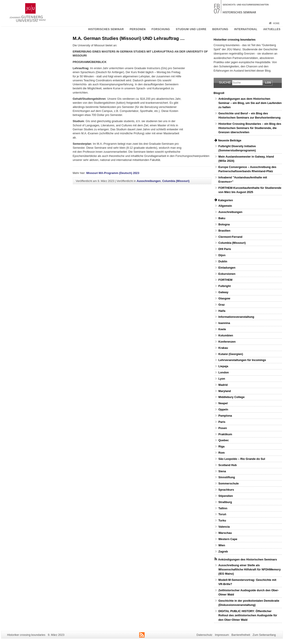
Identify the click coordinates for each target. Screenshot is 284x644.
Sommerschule (229, 483)
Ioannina (224, 323)
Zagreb (223, 551)
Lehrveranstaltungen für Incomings (242, 360)
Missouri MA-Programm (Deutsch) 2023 (113, 173)
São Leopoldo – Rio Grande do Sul (242, 459)
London (224, 372)
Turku (222, 520)
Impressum (222, 635)
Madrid (223, 385)
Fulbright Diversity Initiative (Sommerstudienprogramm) (237, 148)
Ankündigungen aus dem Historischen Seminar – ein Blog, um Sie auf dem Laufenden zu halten (250, 103)
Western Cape (228, 539)
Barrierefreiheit (241, 635)
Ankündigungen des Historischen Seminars (248, 559)
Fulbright (224, 286)
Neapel (223, 403)
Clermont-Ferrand (230, 237)
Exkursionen (227, 274)
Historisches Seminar (106, 29)
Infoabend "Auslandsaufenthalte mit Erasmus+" (243, 180)
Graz (221, 305)
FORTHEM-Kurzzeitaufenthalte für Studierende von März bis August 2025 (250, 190)
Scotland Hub (227, 465)
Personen (138, 29)
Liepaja (223, 366)
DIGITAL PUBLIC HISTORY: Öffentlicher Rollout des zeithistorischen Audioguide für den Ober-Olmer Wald (248, 615)
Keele (222, 329)
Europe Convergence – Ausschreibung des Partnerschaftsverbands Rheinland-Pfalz (247, 169)
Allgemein (225, 206)
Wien (222, 545)
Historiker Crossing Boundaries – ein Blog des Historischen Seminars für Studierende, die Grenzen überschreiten (250, 128)
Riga (221, 446)
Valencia (224, 527)
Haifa (222, 311)
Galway (223, 292)
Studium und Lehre (191, 29)
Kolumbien (226, 335)
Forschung (161, 29)
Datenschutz (204, 635)
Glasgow (224, 298)
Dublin (223, 261)
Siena (222, 471)
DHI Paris (225, 249)
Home (276, 23)
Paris (222, 422)
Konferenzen (227, 342)
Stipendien (226, 496)
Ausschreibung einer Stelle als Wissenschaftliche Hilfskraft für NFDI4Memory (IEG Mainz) (249, 569)
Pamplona (225, 416)
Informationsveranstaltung (236, 317)
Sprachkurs (226, 490)
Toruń (222, 514)
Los (268, 83)
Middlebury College (231, 397)
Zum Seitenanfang (264, 635)
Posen (223, 428)
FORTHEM (225, 280)
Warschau (225, 533)
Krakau (223, 348)
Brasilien (224, 231)
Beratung (220, 29)
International (246, 29)
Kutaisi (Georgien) (231, 354)
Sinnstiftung (227, 477)
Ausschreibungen (149, 181)
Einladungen (227, 268)
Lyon (222, 379)
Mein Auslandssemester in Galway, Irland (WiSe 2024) (246, 159)
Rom (221, 453)
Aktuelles (272, 29)
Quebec (224, 440)
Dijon (222, 255)
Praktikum (225, 434)
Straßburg (225, 502)
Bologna (224, 224)
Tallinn (223, 508)
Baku (222, 218)
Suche (225, 82)
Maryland (225, 391)
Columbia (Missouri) (176, 181)
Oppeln (223, 409)
